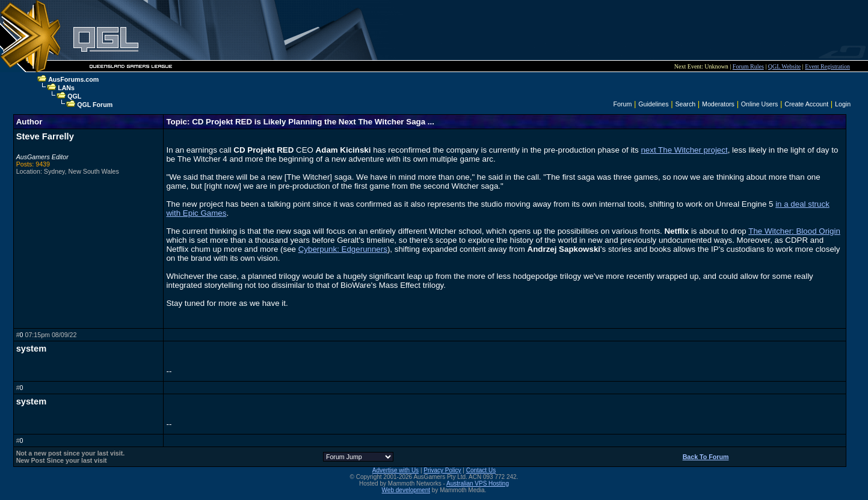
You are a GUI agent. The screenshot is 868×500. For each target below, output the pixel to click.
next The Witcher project (684, 150)
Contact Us (481, 470)
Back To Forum (706, 457)
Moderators (718, 104)
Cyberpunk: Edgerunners (343, 249)
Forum (623, 104)
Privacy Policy (442, 470)
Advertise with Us (396, 470)
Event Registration (827, 66)
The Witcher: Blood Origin (794, 231)
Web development (406, 490)
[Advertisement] (599, 30)
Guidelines (653, 104)
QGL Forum (95, 105)
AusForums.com (73, 79)
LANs (66, 88)
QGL (74, 96)
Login (843, 104)
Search (685, 104)
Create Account (806, 104)
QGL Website (784, 66)
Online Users (760, 104)
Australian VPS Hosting (478, 483)
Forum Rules (748, 66)
